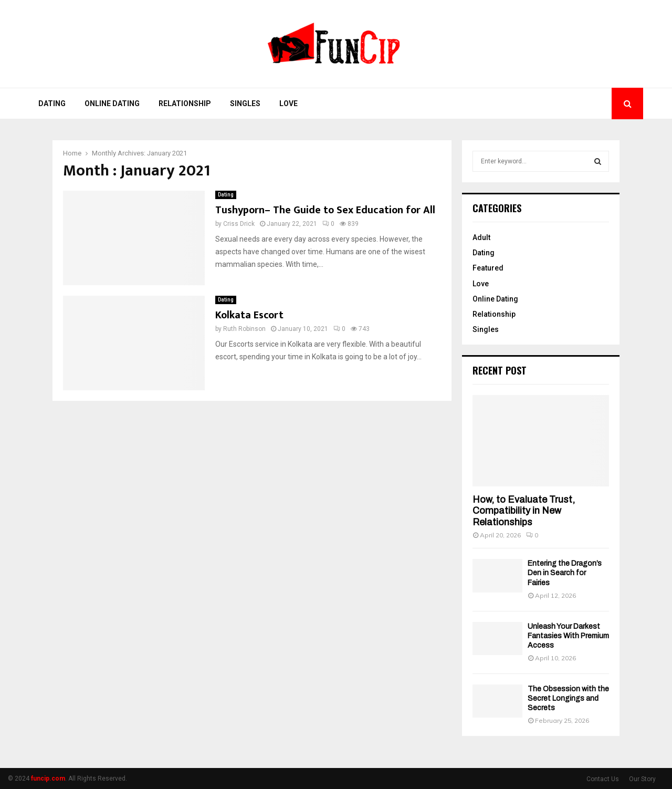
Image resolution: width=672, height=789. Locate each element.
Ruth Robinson (244, 329)
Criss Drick (239, 224)
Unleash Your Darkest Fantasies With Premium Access (568, 636)
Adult (481, 237)
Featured (488, 268)
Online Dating (112, 103)
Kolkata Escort (249, 315)
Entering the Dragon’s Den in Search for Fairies (565, 573)
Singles (245, 103)
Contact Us (603, 779)
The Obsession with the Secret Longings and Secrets (568, 698)
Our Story (642, 779)
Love (288, 103)
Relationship (185, 103)
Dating (52, 103)
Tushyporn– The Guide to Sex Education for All (325, 210)
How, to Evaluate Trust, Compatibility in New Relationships (524, 511)
